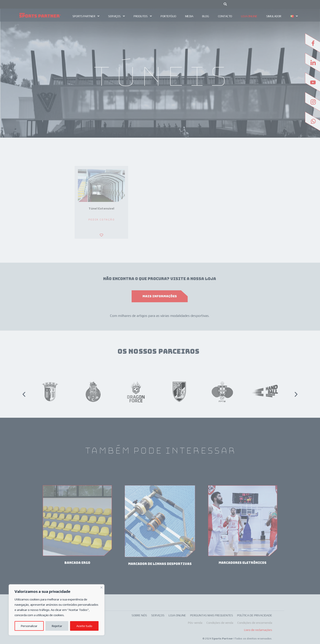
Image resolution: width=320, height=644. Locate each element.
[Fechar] (101, 587)
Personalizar (29, 626)
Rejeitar (57, 626)
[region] (57, 610)
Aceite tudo (84, 626)
